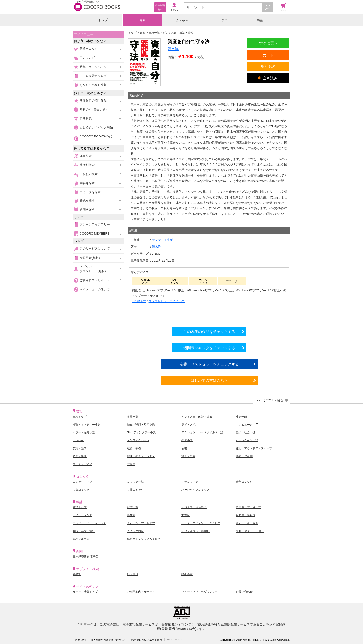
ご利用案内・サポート (95, 280)
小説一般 (241, 417)
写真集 (131, 464)
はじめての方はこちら (209, 380)
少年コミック (190, 482)
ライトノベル (190, 425)
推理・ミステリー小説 (87, 425)
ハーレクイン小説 (247, 440)
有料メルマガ (81, 539)
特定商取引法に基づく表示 (147, 640)
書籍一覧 (133, 417)
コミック (221, 20)
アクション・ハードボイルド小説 (202, 432)
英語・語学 (80, 448)
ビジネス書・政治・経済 (197, 417)
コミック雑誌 (135, 531)
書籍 (142, 20)
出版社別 (133, 574)
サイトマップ (175, 640)
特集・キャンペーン (93, 67)
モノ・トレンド (82, 515)
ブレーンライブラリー (95, 224)
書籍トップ (80, 417)
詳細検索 (86, 156)
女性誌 (186, 515)
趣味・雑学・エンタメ (141, 456)
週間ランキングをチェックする (209, 348)
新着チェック (89, 49)
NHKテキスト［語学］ (196, 531)
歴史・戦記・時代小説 (141, 425)
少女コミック (81, 490)
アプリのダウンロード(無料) (93, 269)
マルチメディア (82, 464)
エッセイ (78, 440)
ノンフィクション (138, 440)
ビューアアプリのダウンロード (201, 592)
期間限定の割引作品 (93, 100)
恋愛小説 (187, 440)
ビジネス (182, 20)
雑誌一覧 (133, 507)
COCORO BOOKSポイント (97, 138)
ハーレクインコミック (195, 490)
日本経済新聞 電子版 (86, 557)
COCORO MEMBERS (95, 233)
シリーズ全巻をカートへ (209, 315)
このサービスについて (95, 249)
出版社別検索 (89, 174)
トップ (103, 20)
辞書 (184, 448)
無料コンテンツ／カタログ (144, 539)
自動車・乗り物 (246, 515)
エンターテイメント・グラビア (201, 523)
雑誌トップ (80, 507)
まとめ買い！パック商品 (96, 127)
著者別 (77, 574)
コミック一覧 (135, 482)
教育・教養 (134, 448)
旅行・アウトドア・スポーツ (254, 448)
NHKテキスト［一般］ (250, 531)
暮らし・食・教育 (247, 523)
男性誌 (131, 515)
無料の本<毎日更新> (93, 109)
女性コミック (135, 490)
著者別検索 (87, 165)
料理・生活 (80, 456)
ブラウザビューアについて (167, 301)
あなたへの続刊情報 (93, 85)
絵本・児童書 (244, 456)
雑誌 (260, 20)
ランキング (87, 58)
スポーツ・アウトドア (141, 523)
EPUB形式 (139, 301)
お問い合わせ (244, 592)
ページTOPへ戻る (270, 400)
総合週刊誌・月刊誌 (248, 507)
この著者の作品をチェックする (209, 332)
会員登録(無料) (90, 258)
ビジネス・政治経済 (194, 507)
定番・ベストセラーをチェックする (209, 364)
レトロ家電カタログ (93, 76)
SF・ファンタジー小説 (141, 432)
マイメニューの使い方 (95, 289)
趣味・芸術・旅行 (84, 531)
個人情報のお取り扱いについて (109, 640)
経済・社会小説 (246, 432)
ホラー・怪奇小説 (84, 432)
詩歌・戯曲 (188, 456)
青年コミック (244, 482)
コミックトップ (82, 482)
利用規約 (81, 640)
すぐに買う (268, 43)
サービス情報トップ (85, 592)
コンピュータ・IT (247, 425)
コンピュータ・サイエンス (89, 523)
